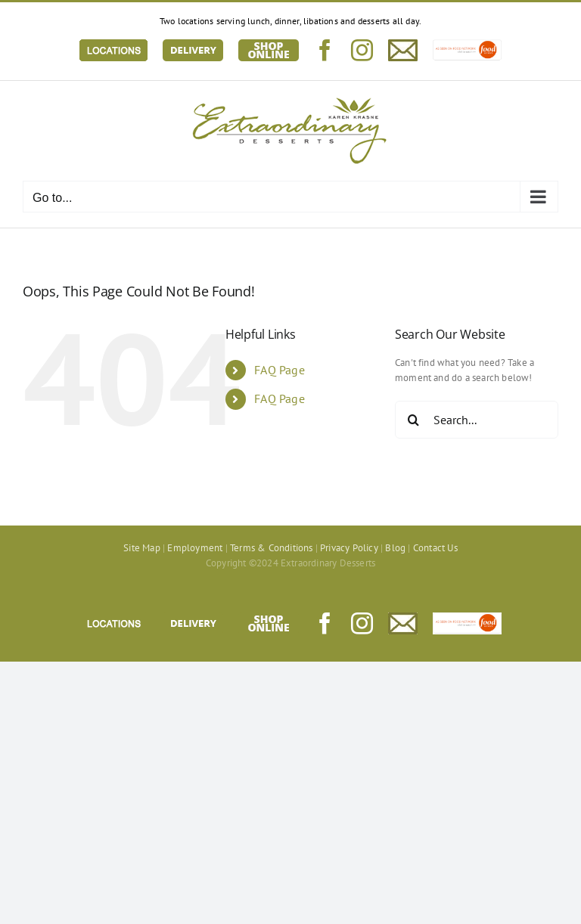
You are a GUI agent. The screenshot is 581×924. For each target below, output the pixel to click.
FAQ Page (280, 370)
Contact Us (435, 548)
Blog (395, 548)
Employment (195, 548)
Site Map (142, 548)
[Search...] (477, 420)
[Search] (414, 420)
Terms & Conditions (272, 548)
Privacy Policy (349, 548)
